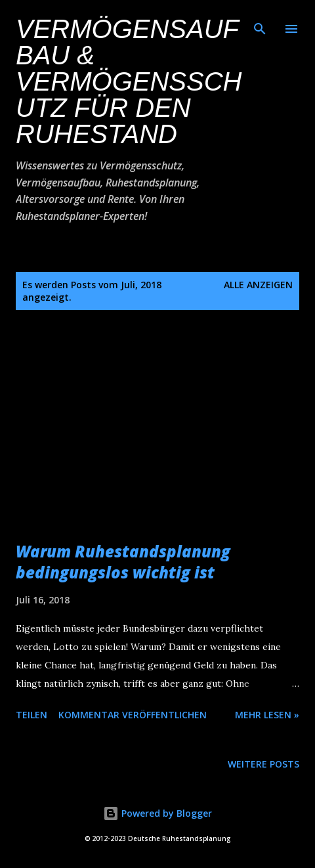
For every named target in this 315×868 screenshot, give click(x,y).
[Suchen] (260, 24)
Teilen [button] (31, 715)
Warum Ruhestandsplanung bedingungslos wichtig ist (123, 562)
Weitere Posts (263, 764)
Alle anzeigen (258, 285)
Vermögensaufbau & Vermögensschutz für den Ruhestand (129, 81)
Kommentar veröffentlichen (133, 715)
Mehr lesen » (267, 715)
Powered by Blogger (157, 813)
